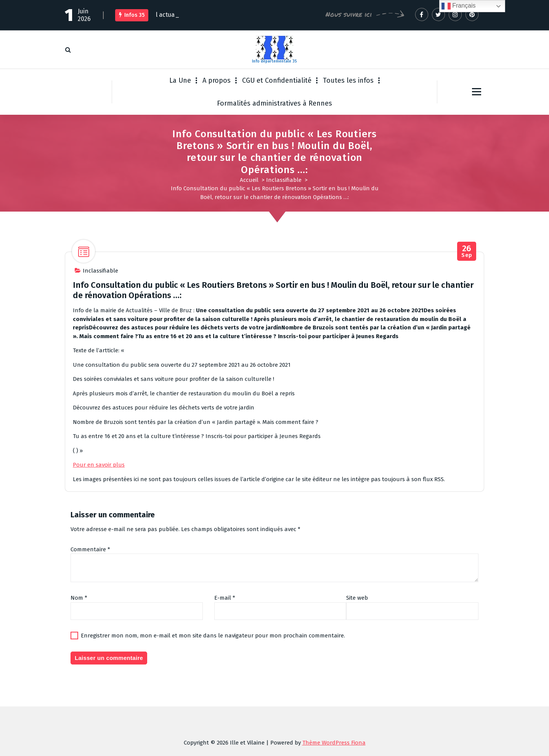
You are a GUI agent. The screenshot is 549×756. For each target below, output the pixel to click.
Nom (79, 598)
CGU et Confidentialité (277, 80)
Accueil (249, 180)
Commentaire (90, 549)
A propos (217, 80)
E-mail (225, 598)
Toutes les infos (348, 80)
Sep (467, 251)
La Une (180, 80)
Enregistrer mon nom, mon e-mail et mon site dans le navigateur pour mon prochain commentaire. (213, 636)
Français (459, 6)
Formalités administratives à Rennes (274, 103)
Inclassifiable (284, 180)
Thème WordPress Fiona (334, 743)
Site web (357, 598)
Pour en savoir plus (99, 465)
